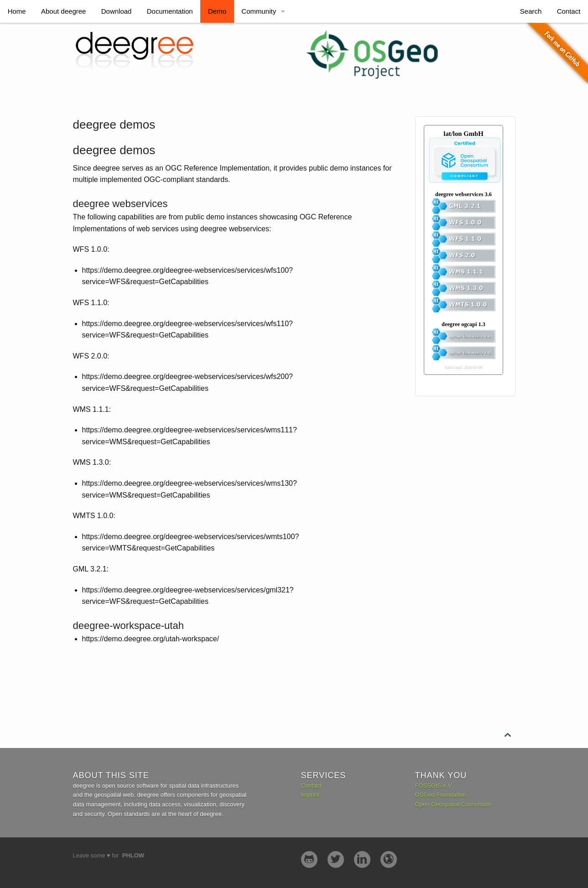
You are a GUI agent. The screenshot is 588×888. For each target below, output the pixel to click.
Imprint (310, 795)
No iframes (489, 255)
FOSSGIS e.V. (434, 786)
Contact (569, 11)
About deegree (63, 11)
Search (531, 11)
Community (259, 11)
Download (117, 11)
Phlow (133, 855)
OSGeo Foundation (441, 795)
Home (17, 11)
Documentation (170, 11)
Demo (217, 11)
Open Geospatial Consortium (453, 804)
